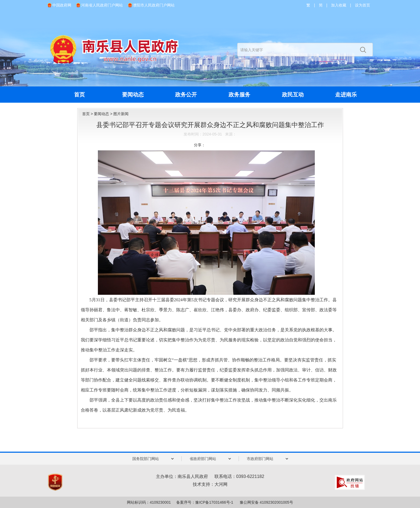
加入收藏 (339, 5)
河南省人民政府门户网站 (102, 5)
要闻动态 (133, 95)
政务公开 (186, 95)
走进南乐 (346, 95)
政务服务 (239, 95)
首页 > (88, 114)
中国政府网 (62, 5)
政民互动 (293, 95)
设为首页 (363, 5)
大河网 (221, 484)
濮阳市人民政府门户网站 (154, 5)
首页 (79, 95)
